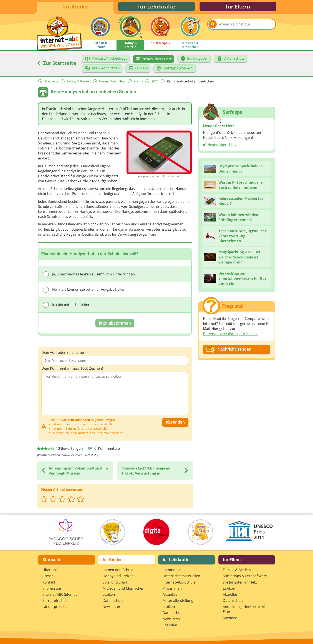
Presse (48, 576)
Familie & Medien (237, 570)
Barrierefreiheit (55, 600)
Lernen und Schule (118, 570)
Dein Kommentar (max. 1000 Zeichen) (72, 370)
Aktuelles (170, 594)
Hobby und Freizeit (118, 576)
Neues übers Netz (112, 83)
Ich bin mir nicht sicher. (67, 306)
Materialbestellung (178, 600)
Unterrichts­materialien (181, 576)
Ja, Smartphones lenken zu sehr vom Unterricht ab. (89, 276)
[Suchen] (213, 29)
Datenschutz (113, 600)
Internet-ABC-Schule (179, 582)
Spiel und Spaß (115, 582)
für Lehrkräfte (157, 7)
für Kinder (75, 7)
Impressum (52, 588)
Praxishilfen (172, 588)
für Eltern (238, 7)
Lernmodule (173, 570)
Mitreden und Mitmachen (123, 588)
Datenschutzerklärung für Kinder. (231, 335)
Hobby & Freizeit (79, 83)
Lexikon (109, 594)
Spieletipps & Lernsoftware (245, 576)
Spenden (170, 625)
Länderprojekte (55, 607)
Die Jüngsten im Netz (240, 582)
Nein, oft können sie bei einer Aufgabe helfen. (85, 291)
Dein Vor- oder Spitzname (63, 354)
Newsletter (112, 607)
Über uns (50, 570)
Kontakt (49, 582)
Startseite (52, 83)
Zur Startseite (57, 64)
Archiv (138, 83)
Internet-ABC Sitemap (60, 594)
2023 (155, 83)
